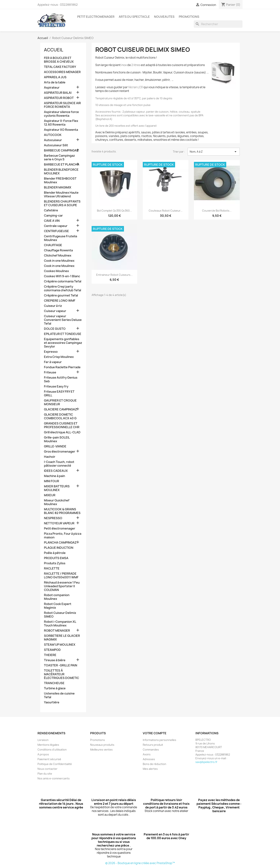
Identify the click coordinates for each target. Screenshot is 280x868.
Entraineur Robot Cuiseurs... (114, 275)
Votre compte (155, 733)
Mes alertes (150, 769)
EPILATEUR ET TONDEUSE (63, 334)
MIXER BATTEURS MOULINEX (57, 488)
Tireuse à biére (55, 660)
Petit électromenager (60, 529)
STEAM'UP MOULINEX (60, 645)
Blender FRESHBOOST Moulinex (60, 180)
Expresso (51, 352)
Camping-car (53, 216)
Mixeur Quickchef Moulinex (57, 502)
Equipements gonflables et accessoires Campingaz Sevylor (63, 343)
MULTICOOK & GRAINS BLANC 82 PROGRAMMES (62, 511)
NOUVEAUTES (164, 17)
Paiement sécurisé (49, 759)
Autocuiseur (53, 140)
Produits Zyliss (55, 563)
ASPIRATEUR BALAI (58, 93)
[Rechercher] (218, 24)
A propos (43, 754)
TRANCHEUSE (54, 683)
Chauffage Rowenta (58, 250)
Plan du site (45, 774)
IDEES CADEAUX (56, 471)
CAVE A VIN (52, 221)
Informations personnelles (159, 740)
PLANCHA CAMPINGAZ (60, 543)
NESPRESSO (53, 518)
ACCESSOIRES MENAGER (62, 72)
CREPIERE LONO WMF (60, 301)
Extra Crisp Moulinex (59, 357)
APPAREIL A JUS (55, 77)
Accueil (54, 50)
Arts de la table (55, 82)
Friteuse (50, 372)
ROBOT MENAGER (57, 631)
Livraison (43, 740)
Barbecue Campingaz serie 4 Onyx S (59, 157)
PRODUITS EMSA (56, 558)
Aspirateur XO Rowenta (61, 130)
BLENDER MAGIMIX (58, 187)
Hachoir (50, 457)
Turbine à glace (55, 688)
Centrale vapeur (56, 226)
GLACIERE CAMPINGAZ (60, 409)
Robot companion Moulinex (57, 597)
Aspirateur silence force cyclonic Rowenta (61, 114)
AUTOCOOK (53, 135)
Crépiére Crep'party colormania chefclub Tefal (63, 288)
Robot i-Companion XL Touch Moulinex (60, 624)
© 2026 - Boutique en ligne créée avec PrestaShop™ (140, 863)
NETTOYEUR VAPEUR (59, 523)
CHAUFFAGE (53, 245)
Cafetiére (51, 210)
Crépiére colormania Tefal (63, 281)
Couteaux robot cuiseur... (166, 211)
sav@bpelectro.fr (206, 762)
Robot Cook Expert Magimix (58, 606)
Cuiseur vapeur (55, 311)
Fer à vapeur (53, 362)
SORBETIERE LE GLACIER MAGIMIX (62, 638)
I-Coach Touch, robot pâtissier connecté (59, 464)
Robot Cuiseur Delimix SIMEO (60, 615)
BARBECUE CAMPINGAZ (61, 150)
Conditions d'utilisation (52, 750)
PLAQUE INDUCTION (59, 548)
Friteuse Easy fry (56, 386)
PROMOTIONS (189, 17)
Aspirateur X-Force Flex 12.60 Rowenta (61, 123)
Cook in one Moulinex (59, 261)
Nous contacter (47, 769)
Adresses (149, 759)
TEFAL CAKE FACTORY (60, 67)
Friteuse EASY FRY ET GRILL (59, 393)
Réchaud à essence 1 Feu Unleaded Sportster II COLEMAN (62, 586)
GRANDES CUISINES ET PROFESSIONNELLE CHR (62, 425)
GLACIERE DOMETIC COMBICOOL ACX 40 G (60, 416)
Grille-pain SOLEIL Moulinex (57, 439)
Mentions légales (48, 745)
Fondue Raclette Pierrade (62, 367)
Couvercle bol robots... (217, 211)
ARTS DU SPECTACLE (134, 17)
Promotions (98, 740)
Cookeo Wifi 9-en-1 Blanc (62, 276)
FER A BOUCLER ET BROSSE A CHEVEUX (59, 60)
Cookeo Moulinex (56, 271)
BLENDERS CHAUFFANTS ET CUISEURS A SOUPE (62, 203)
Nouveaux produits (102, 745)
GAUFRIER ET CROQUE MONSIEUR (60, 402)
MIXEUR (50, 495)
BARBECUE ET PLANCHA (62, 165)
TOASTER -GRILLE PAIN (61, 665)
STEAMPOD (52, 650)
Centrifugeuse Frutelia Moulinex (60, 238)
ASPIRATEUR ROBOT (59, 98)
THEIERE (50, 655)
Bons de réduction (154, 764)
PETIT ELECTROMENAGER (96, 17)
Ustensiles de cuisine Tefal (59, 695)
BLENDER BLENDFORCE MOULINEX (61, 172)
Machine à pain (54, 476)
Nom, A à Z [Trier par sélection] (214, 152)
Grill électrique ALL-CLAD (62, 432)
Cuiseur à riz (53, 306)
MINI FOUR (52, 481)
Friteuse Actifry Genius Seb (61, 379)
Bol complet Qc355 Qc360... (114, 211)
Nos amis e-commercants (54, 778)
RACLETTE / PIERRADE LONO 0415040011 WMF (61, 575)
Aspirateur (52, 88)
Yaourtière (52, 702)
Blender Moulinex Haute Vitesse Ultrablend (61, 194)
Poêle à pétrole (55, 553)
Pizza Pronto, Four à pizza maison (63, 536)
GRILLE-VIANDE (55, 446)
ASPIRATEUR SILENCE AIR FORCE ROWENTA (62, 105)
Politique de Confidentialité (55, 764)
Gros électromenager (60, 452)
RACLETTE (52, 568)
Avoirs (147, 754)
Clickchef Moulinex (58, 256)
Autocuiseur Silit (56, 145)
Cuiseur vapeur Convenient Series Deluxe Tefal (63, 320)
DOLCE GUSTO (55, 329)
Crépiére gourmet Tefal (61, 295)
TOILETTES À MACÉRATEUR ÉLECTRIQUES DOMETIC (62, 674)
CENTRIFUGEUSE (56, 231)
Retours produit (153, 745)
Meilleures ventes (101, 750)
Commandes (151, 750)
